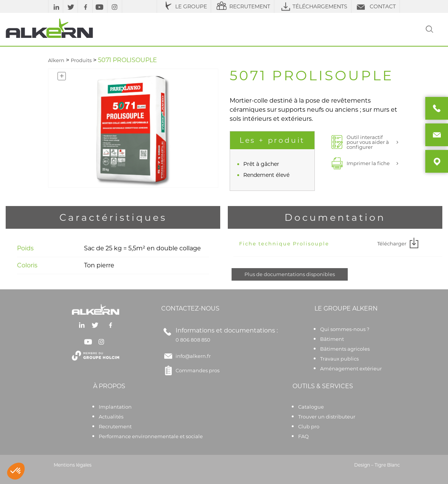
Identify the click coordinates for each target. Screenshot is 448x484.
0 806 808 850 (193, 340)
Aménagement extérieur (351, 368)
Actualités (111, 417)
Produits (81, 60)
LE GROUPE (184, 6)
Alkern (56, 60)
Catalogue (311, 407)
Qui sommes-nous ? (345, 329)
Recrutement (115, 426)
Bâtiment (332, 339)
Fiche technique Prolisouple (284, 244)
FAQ (303, 436)
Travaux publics (339, 359)
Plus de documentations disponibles (290, 274)
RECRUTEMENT (243, 6)
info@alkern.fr (193, 356)
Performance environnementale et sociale (151, 436)
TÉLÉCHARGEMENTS (313, 6)
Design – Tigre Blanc (377, 465)
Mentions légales (73, 465)
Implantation (115, 407)
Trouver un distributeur (327, 417)
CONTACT (376, 6)
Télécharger (399, 244)
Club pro (309, 426)
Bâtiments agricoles (345, 349)
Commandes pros (190, 370)
